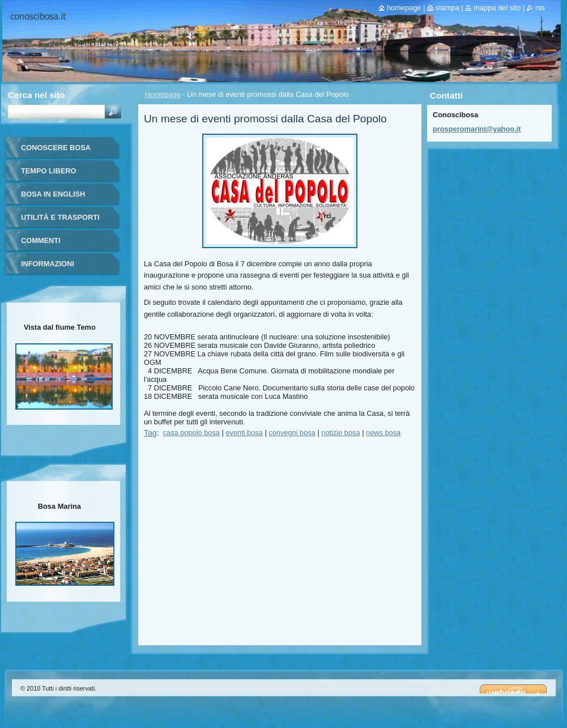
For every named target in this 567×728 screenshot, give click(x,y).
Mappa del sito (497, 8)
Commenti (41, 240)
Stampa (447, 8)
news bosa (383, 433)
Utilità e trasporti (60, 217)
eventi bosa (244, 433)
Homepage (163, 94)
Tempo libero (48, 171)
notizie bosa (340, 433)
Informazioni (48, 264)
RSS (540, 8)
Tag (150, 433)
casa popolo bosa (191, 433)
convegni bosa (292, 433)
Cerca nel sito (37, 95)
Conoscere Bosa (56, 148)
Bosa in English (53, 194)
